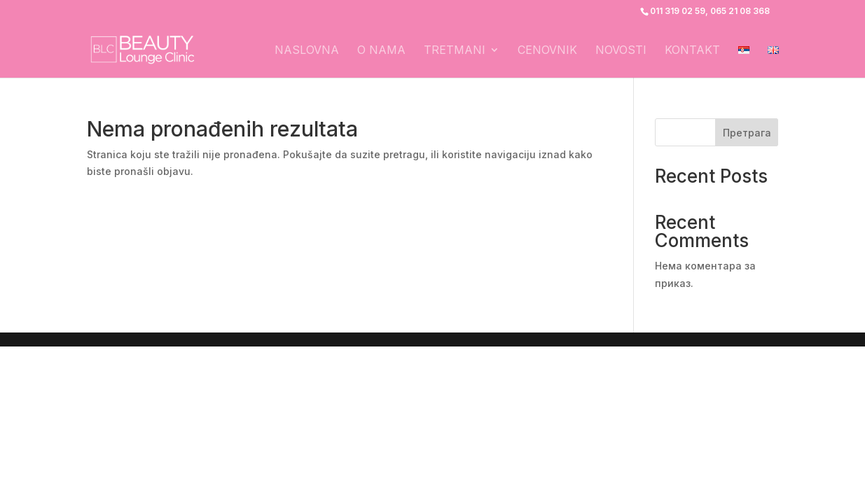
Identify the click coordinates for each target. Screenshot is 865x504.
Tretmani (455, 51)
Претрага (747, 133)
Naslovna (307, 51)
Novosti (621, 51)
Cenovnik (547, 51)
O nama (381, 51)
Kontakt (692, 51)
